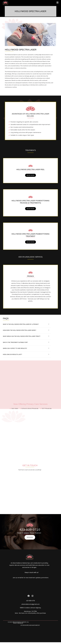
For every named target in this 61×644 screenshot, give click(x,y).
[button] (27, 324)
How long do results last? (12, 354)
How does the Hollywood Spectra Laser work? (20, 330)
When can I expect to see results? (15, 348)
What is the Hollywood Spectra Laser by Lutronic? (21, 324)
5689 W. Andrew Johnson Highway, (31, 608)
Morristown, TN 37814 (30, 611)
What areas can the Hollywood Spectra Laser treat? (22, 336)
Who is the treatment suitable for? (15, 342)
